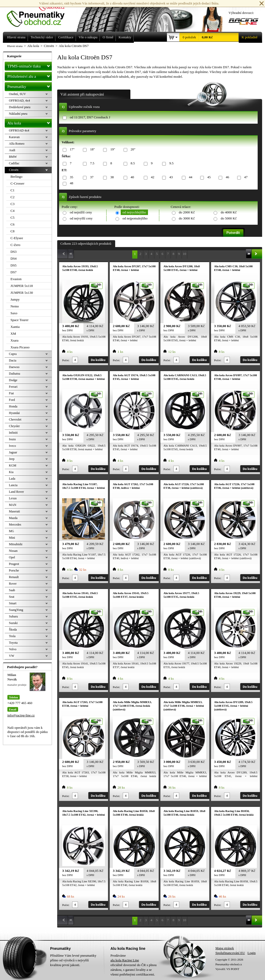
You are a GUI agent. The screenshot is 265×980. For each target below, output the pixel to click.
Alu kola (30, 122)
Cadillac (14, 163)
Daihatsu (15, 374)
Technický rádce (42, 37)
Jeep (12, 459)
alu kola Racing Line (125, 960)
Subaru (13, 616)
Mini (12, 538)
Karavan (14, 137)
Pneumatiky (30, 86)
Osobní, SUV (17, 94)
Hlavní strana (15, 46)
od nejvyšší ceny (81, 218)
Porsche (14, 570)
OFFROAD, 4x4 (19, 101)
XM (13, 334)
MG (11, 531)
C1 (12, 190)
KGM (13, 465)
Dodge (13, 380)
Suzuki (13, 623)
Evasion (16, 279)
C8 (12, 231)
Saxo (14, 313)
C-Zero (15, 245)
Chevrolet (15, 420)
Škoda (13, 630)
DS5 (14, 265)
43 (170, 177)
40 (131, 177)
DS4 (14, 258)
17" (71, 150)
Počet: (66, 360)
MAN (13, 505)
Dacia (13, 360)
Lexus (13, 498)
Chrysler (14, 426)
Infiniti (13, 433)
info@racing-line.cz (21, 715)
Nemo (15, 306)
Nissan (13, 551)
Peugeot (14, 564)
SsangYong (16, 610)
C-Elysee (17, 238)
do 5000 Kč (229, 218)
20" (132, 150)
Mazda (13, 518)
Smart (13, 603)
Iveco (12, 446)
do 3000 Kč (187, 218)
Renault (14, 577)
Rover (13, 584)
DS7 (14, 272)
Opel (12, 557)
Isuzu (12, 439)
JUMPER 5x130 (22, 293)
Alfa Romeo (17, 144)
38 (111, 177)
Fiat (11, 393)
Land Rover (16, 492)
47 (245, 177)
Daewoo (14, 367)
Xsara (14, 340)
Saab (12, 590)
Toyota (13, 643)
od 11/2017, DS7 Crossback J (90, 117)
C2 (12, 197)
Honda (13, 406)
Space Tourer (20, 320)
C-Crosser (17, 183)
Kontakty (125, 37)
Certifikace (66, 37)
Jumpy (15, 299)
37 (91, 177)
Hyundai (14, 413)
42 (152, 177)
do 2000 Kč (187, 212)
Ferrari (13, 387)
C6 (12, 224)
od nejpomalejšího (135, 218)
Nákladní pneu (18, 114)
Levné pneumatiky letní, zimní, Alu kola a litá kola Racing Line (40, 14)
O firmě (108, 37)
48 (71, 183)
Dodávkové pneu (20, 107)
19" (112, 150)
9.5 (170, 163)
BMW (13, 157)
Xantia (15, 327)
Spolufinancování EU (230, 953)
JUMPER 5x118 (22, 286)
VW (12, 656)
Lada (12, 479)
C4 (12, 211)
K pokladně (248, 37)
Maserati (14, 511)
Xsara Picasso (20, 347)
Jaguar (13, 452)
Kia (11, 472)
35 (71, 177)
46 (226, 177)
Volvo (13, 649)
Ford (12, 400)
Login (251, 953)
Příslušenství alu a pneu (30, 76)
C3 (12, 204)
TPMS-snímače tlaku (30, 65)
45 (208, 177)
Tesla (12, 636)
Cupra (13, 354)
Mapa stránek (225, 948)
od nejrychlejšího (134, 212)
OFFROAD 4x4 (19, 130)
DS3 (14, 252)
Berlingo (17, 177)
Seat (12, 597)
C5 (12, 218)
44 (190, 177)
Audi (12, 150)
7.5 (91, 163)
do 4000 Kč (229, 212)
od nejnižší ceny (81, 212)
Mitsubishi (16, 544)
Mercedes (15, 525)
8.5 (132, 163)
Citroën (14, 170)
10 (185, 254)
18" (91, 150)
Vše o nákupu (88, 37)
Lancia (13, 485)
